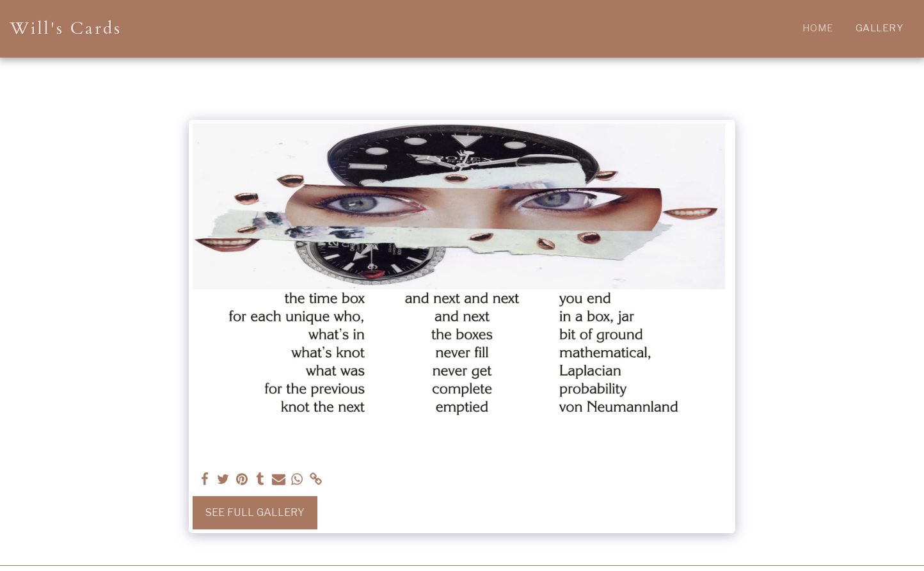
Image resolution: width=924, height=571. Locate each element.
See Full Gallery (255, 512)
